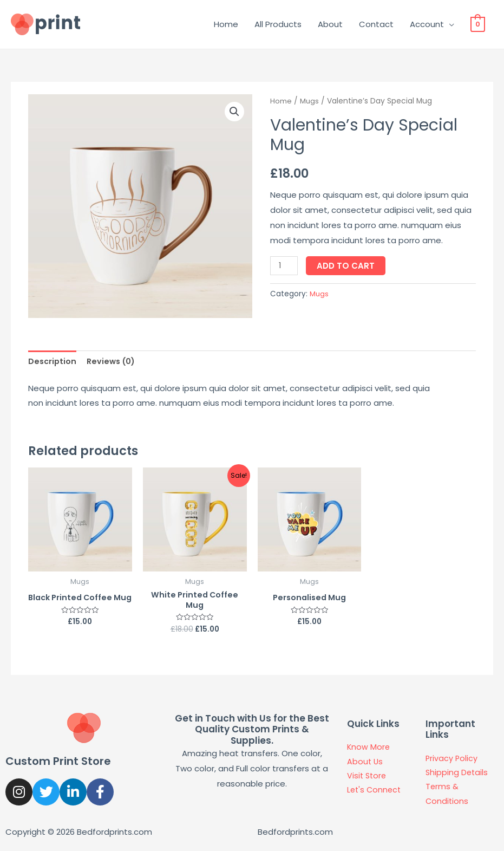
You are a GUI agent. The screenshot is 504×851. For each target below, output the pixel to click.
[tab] (53, 362)
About (330, 24)
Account (427, 24)
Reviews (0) (114, 362)
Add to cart (347, 266)
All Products (278, 24)
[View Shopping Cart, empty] (478, 24)
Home (226, 24)
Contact (376, 24)
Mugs (310, 101)
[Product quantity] (285, 266)
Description (53, 362)
